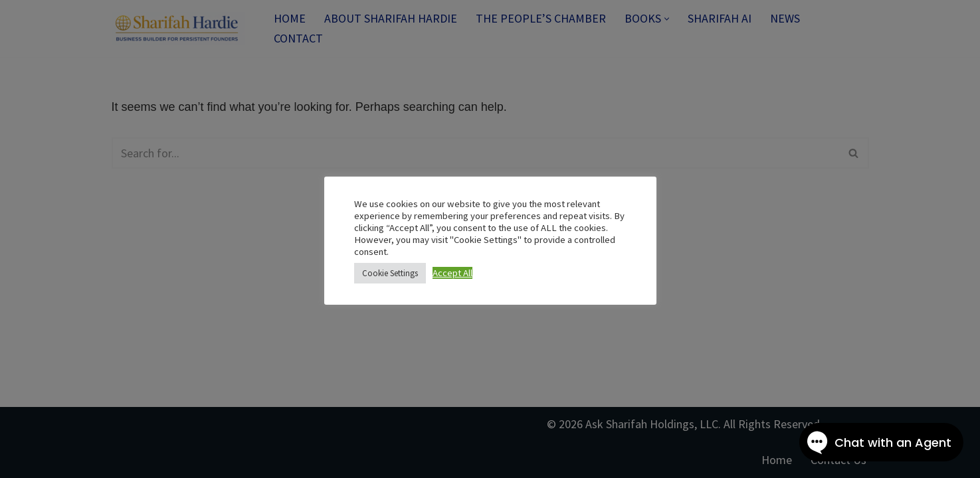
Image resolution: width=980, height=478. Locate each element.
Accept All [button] (452, 273)
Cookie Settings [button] (390, 273)
